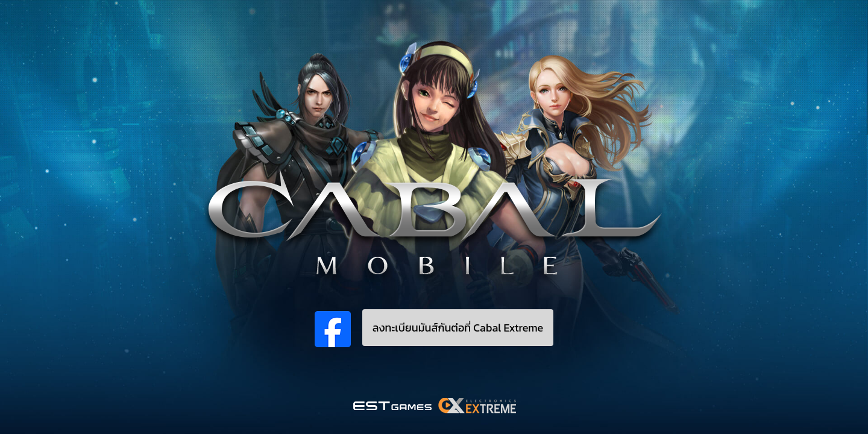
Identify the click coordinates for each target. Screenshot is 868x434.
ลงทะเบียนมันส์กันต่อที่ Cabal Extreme (458, 328)
